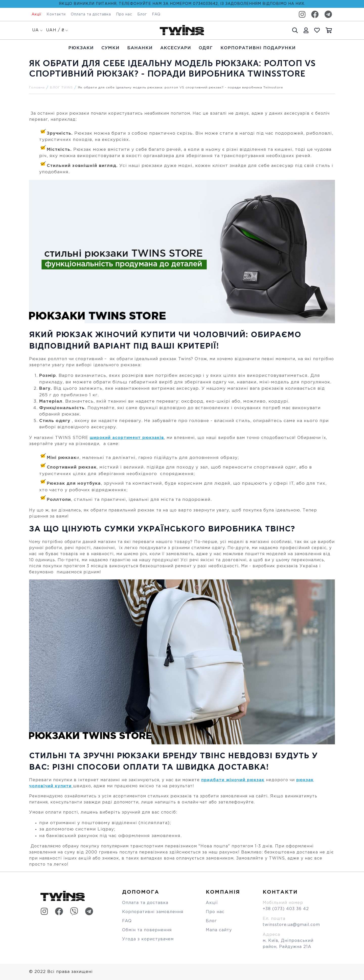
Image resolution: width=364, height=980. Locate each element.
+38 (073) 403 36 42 (286, 909)
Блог (142, 14)
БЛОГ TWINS (61, 88)
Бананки (140, 48)
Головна (37, 88)
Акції (37, 14)
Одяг (206, 48)
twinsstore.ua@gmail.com (291, 925)
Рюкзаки (81, 48)
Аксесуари (176, 48)
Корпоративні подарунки (258, 48)
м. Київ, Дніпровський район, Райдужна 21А (288, 944)
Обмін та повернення (147, 930)
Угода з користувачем (148, 939)
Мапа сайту (219, 930)
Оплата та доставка (91, 14)
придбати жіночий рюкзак (233, 780)
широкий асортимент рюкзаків (127, 438)
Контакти (56, 14)
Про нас (124, 14)
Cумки (110, 48)
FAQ (156, 14)
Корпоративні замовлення (153, 912)
